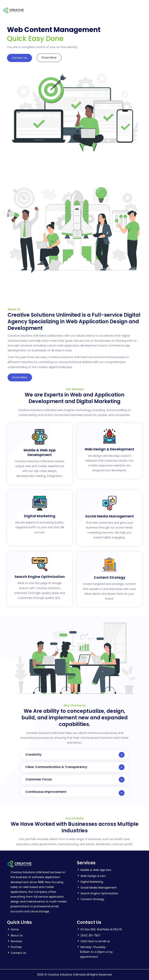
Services (16, 941)
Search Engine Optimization (99, 893)
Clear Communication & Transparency (75, 767)
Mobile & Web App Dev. (96, 870)
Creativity (75, 755)
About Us (17, 935)
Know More (49, 58)
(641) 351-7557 (91, 935)
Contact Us (19, 58)
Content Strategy (92, 899)
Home (15, 929)
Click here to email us (95, 941)
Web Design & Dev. (93, 876)
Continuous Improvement (75, 793)
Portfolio (16, 947)
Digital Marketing (92, 882)
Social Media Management (99, 888)
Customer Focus (75, 780)
